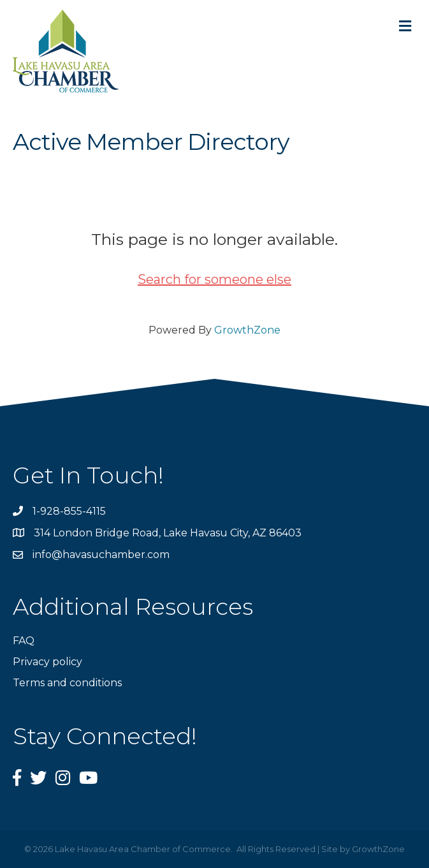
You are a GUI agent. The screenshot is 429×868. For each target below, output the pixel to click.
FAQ (24, 641)
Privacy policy (47, 662)
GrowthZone (247, 330)
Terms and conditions (67, 683)
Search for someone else (214, 279)
